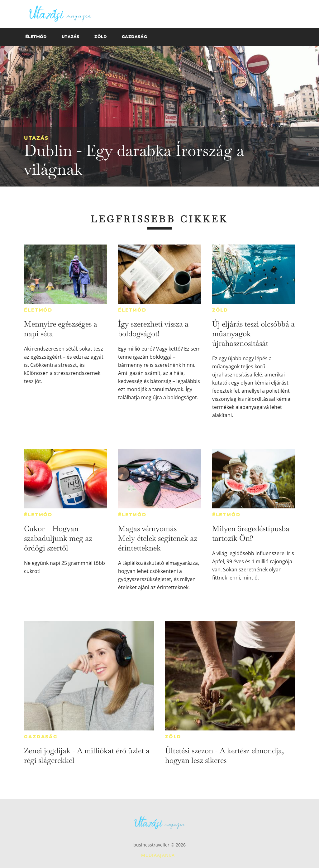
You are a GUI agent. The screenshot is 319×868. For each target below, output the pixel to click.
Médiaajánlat (159, 855)
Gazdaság (41, 737)
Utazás (36, 138)
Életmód (38, 310)
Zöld (220, 310)
